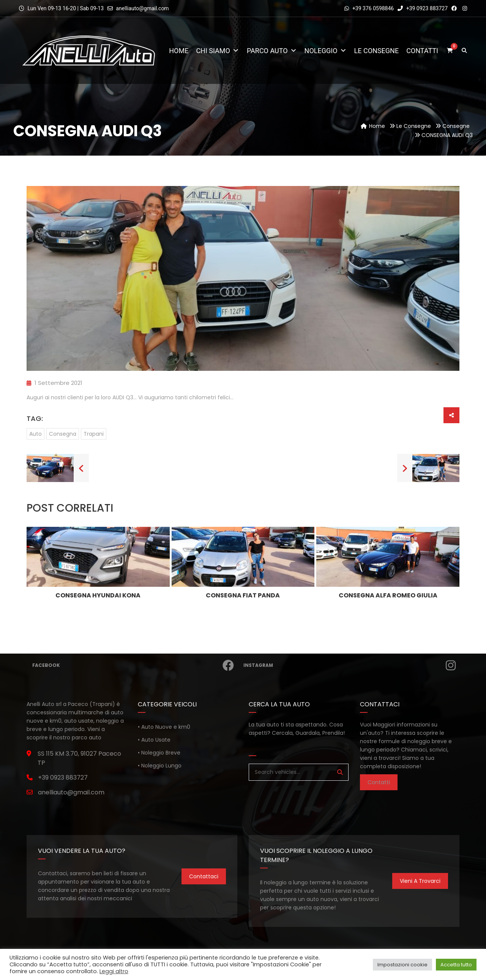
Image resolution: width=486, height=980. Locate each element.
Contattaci (204, 876)
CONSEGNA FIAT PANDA (243, 595)
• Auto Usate (154, 740)
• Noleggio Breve (159, 753)
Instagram (349, 665)
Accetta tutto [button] (456, 965)
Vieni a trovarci (420, 881)
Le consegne (377, 51)
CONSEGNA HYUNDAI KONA (98, 595)
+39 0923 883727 (423, 8)
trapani (94, 434)
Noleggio (326, 51)
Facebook (133, 665)
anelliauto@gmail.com (142, 8)
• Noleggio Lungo (160, 766)
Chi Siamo (218, 51)
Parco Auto (272, 51)
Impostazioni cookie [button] (402, 965)
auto (36, 434)
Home (179, 51)
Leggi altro (114, 971)
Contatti (422, 51)
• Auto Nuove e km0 (164, 727)
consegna (63, 434)
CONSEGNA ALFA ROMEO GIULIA (388, 595)
